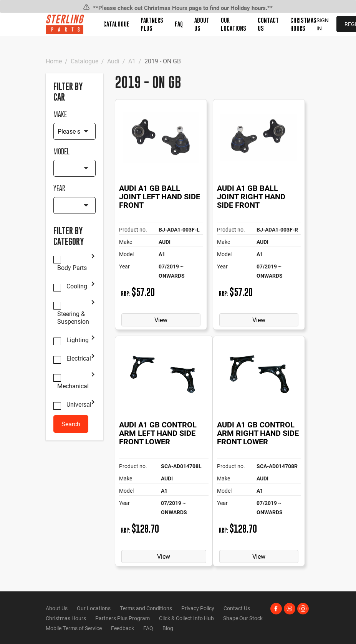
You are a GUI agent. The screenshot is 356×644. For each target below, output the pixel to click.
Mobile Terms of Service (74, 628)
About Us (57, 608)
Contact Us (237, 608)
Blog (168, 628)
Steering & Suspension (73, 318)
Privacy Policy (198, 608)
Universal (79, 404)
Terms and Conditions (146, 608)
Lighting (78, 340)
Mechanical (73, 386)
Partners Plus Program (123, 618)
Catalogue (116, 24)
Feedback (123, 628)
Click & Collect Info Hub (186, 618)
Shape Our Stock (243, 618)
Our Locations (94, 608)
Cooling (77, 286)
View (161, 320)
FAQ (179, 24)
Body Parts (72, 268)
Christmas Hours (66, 618)
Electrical (79, 358)
